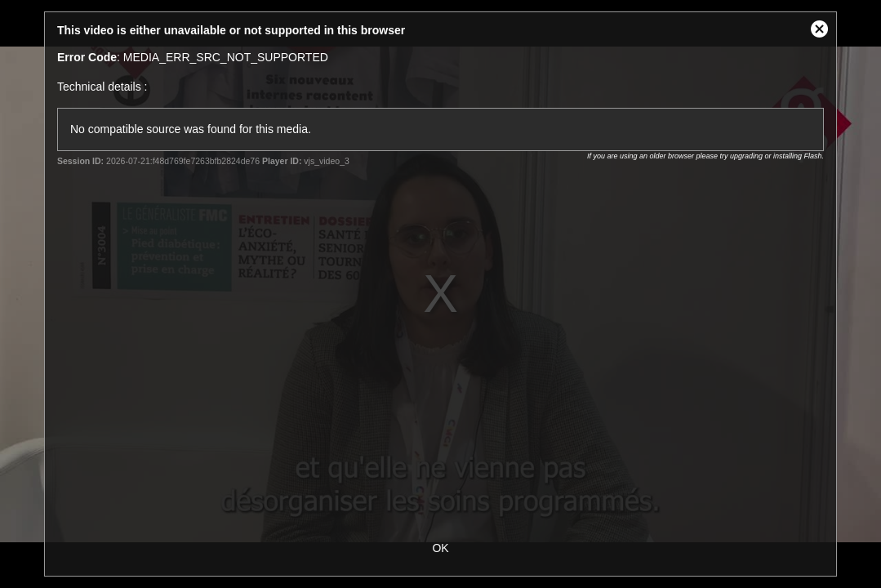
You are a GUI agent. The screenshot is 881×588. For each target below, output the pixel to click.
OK (440, 548)
